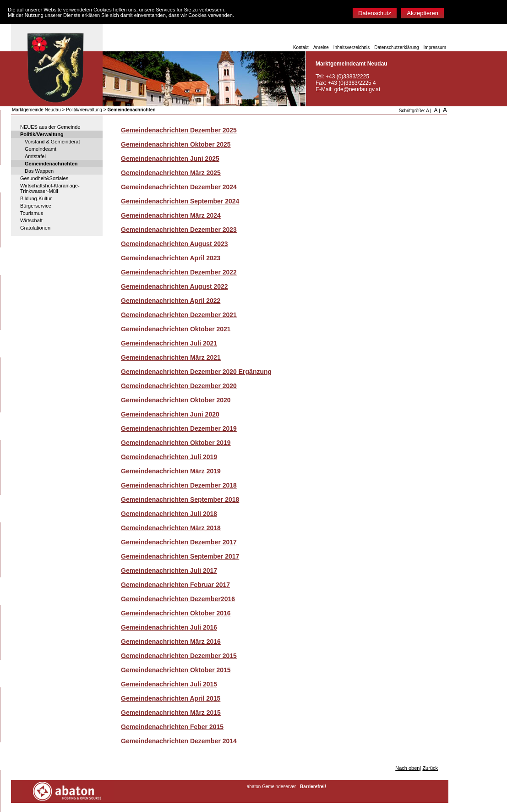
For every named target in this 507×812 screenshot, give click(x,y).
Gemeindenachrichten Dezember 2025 (179, 130)
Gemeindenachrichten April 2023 (171, 258)
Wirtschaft (31, 220)
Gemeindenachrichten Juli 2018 (169, 514)
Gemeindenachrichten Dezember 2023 (179, 230)
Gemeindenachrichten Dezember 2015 (179, 656)
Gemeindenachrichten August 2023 (174, 244)
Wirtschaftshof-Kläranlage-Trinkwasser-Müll (50, 188)
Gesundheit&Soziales (44, 178)
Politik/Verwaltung (84, 110)
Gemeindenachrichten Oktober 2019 (176, 443)
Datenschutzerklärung (396, 47)
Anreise (321, 47)
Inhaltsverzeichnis (352, 47)
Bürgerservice (36, 206)
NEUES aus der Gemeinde (50, 127)
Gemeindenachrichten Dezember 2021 (179, 315)
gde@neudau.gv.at (357, 89)
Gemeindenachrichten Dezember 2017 (179, 542)
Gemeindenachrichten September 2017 (180, 556)
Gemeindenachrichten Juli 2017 (169, 571)
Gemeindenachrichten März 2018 (171, 528)
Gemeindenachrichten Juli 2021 (169, 343)
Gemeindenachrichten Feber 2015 (172, 727)
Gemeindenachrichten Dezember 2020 (179, 386)
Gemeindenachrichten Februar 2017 (175, 585)
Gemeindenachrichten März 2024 (171, 215)
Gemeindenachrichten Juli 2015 (169, 684)
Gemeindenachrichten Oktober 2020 (176, 400)
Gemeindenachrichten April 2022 (171, 301)
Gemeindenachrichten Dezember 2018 (179, 485)
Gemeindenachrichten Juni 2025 (170, 159)
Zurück (430, 768)
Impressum (435, 47)
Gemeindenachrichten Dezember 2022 (179, 272)
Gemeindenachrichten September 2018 (180, 499)
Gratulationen (35, 228)
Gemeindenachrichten (131, 110)
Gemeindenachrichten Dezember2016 (178, 599)
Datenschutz (375, 13)
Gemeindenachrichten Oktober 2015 (176, 670)
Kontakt (301, 47)
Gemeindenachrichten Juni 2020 (170, 414)
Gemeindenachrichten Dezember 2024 (179, 187)
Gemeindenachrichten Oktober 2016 (176, 613)
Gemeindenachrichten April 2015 (171, 698)
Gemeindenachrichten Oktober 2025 (176, 144)
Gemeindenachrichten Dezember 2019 (179, 428)
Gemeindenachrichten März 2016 (171, 642)
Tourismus (32, 213)
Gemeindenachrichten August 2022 (174, 286)
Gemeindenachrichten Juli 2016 (169, 627)
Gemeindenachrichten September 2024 (180, 201)
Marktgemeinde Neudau (36, 110)
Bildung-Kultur (36, 198)
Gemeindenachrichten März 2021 (171, 357)
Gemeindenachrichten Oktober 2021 (176, 329)
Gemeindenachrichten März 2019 (171, 471)
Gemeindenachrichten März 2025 (171, 173)
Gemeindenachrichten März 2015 (171, 713)
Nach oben (407, 768)
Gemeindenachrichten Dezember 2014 (179, 741)
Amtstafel (35, 156)
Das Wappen (39, 171)
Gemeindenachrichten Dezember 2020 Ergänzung (196, 372)
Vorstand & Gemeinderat (52, 142)
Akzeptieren (422, 13)
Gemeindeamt (41, 149)
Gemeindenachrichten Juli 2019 (169, 457)
